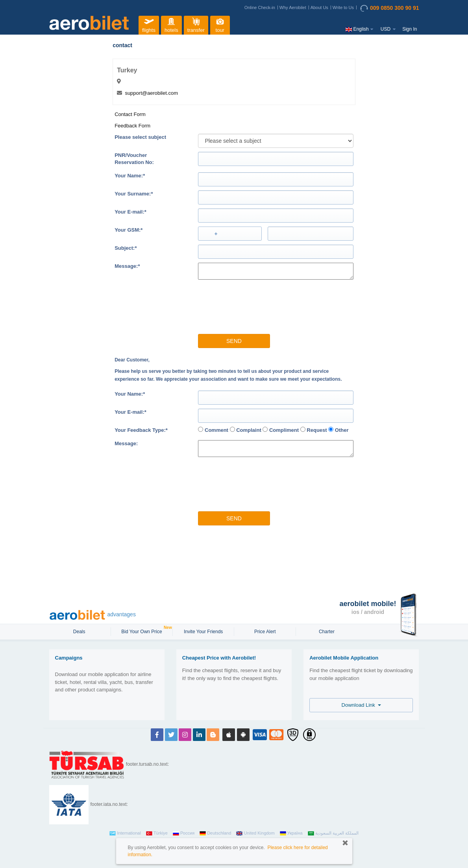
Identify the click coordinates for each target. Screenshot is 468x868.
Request (314, 430)
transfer (196, 24)
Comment (213, 430)
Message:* (127, 266)
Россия (184, 833)
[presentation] (237, 303)
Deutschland (215, 833)
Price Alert (265, 632)
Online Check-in (260, 7)
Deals (80, 632)
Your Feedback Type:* (141, 430)
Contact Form (130, 114)
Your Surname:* (134, 194)
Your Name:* (130, 176)
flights (149, 24)
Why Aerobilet (293, 7)
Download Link (362, 705)
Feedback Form (132, 126)
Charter (327, 632)
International (125, 833)
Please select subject (140, 137)
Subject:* (126, 248)
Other (338, 430)
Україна (291, 833)
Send (234, 341)
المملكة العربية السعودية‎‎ (333, 833)
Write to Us (343, 7)
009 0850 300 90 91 (390, 8)
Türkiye (157, 833)
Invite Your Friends (203, 632)
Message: (126, 443)
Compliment (281, 430)
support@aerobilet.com (151, 93)
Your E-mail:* (130, 212)
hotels (171, 24)
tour (220, 24)
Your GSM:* (129, 230)
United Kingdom (255, 833)
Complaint (246, 430)
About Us (319, 7)
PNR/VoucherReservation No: (134, 159)
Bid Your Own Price (142, 631)
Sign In (410, 29)
